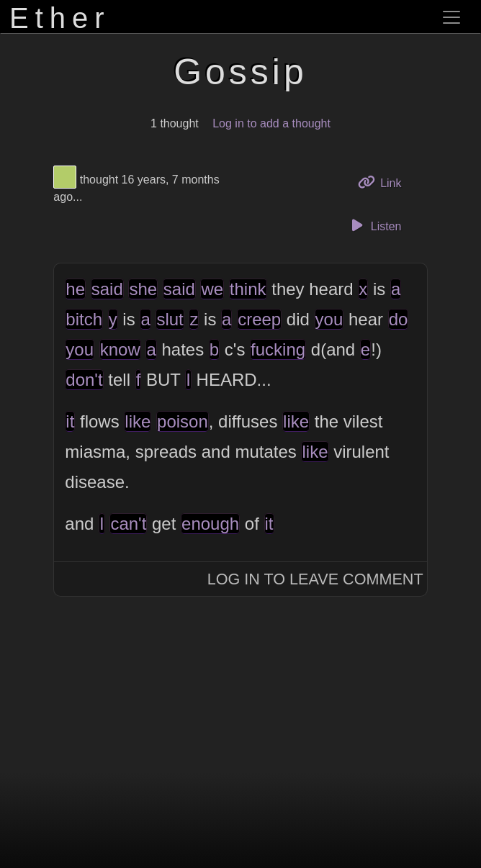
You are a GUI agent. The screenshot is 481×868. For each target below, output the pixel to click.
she (143, 289)
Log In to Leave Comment (315, 579)
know (120, 349)
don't (84, 380)
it (70, 421)
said (107, 289)
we (212, 289)
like (138, 421)
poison (183, 421)
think (248, 289)
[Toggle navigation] (451, 17)
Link (385, 182)
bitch (84, 319)
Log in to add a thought (271, 123)
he (75, 289)
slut (170, 319)
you (329, 319)
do (399, 319)
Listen (374, 225)
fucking (278, 349)
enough (210, 524)
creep (259, 319)
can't (128, 524)
